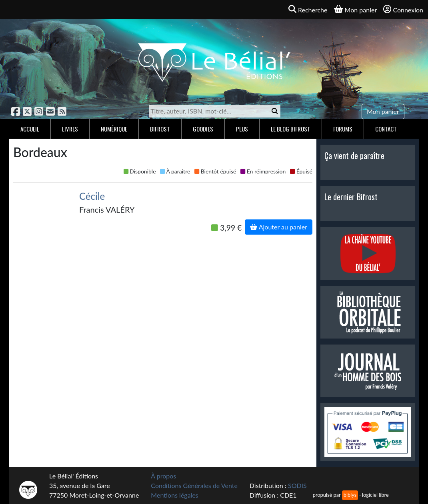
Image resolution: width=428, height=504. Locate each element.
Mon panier (383, 111)
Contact (386, 129)
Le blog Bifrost (291, 129)
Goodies (203, 129)
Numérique (114, 129)
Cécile (92, 196)
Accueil (30, 129)
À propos (163, 476)
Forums (343, 129)
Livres (70, 129)
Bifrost (160, 129)
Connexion (403, 9)
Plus (242, 129)
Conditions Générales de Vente (194, 485)
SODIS (297, 485)
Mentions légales (174, 495)
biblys (350, 495)
